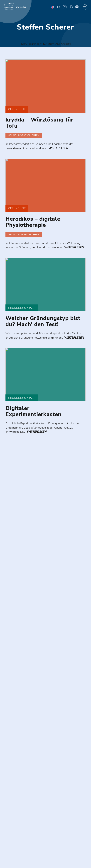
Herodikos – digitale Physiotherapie (33, 225)
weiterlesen (62, 150)
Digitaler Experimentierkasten (33, 425)
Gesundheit (17, 111)
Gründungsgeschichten (24, 137)
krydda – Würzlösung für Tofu (39, 124)
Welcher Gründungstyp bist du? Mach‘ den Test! (43, 330)
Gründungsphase (23, 316)
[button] (59, 7)
